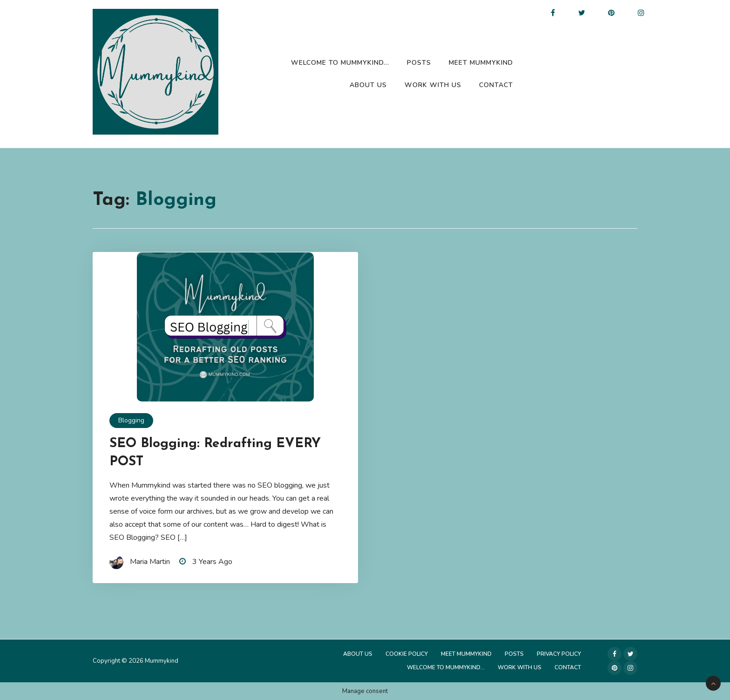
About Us (368, 85)
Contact (496, 85)
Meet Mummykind (481, 63)
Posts (419, 63)
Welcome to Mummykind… (340, 63)
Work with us (433, 85)
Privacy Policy (559, 654)
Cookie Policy (407, 654)
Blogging (131, 420)
